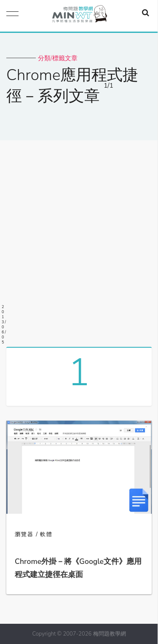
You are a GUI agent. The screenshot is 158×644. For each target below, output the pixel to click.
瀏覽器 (24, 534)
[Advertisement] (79, 240)
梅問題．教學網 (79, 16)
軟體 (46, 534)
